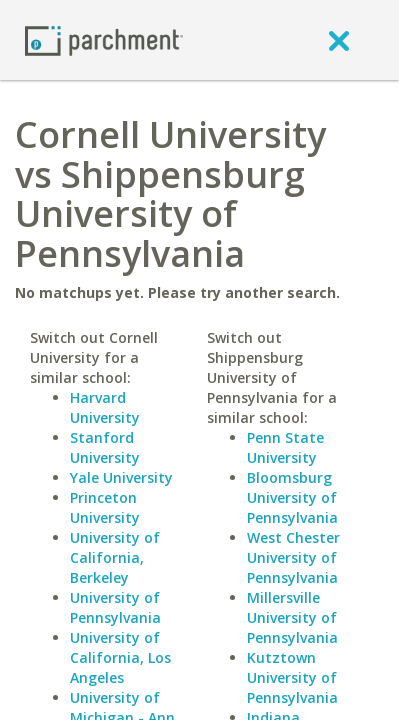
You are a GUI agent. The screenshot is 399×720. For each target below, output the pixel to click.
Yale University (121, 477)
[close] (339, 40)
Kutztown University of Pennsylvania (292, 677)
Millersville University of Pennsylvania (292, 617)
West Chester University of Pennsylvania (293, 557)
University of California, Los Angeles (120, 657)
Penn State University (285, 447)
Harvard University (105, 407)
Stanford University (105, 447)
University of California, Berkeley (115, 557)
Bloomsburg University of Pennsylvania (292, 497)
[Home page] (104, 39)
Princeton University (105, 507)
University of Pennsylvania (115, 607)
